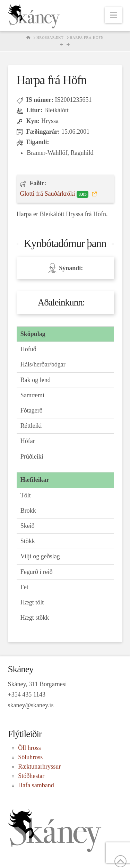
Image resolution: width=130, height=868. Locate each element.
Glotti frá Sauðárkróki (55, 194)
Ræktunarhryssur (39, 767)
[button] (114, 15)
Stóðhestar (31, 776)
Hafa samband (36, 785)
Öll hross (29, 748)
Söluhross (30, 757)
